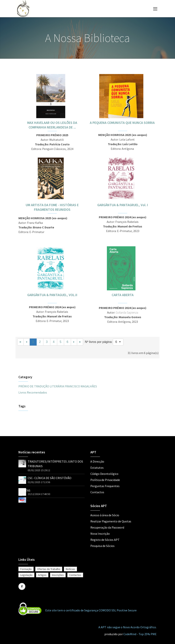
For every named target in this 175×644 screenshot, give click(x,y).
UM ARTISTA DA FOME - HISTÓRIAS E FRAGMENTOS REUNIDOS (52, 207)
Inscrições (58, 575)
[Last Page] (80, 342)
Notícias (70, 569)
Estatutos (97, 468)
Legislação (26, 575)
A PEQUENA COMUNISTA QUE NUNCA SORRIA (123, 123)
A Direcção (97, 461)
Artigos (42, 575)
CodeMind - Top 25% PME (140, 634)
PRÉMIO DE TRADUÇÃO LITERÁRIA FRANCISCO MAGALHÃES (58, 386)
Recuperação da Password (107, 527)
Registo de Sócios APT (105, 540)
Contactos (97, 492)
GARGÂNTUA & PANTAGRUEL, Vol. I (123, 205)
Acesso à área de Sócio (105, 515)
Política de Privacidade (105, 480)
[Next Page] (74, 342)
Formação (26, 569)
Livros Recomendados (33, 392)
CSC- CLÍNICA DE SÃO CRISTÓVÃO (50, 478)
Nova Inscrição (100, 534)
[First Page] (20, 342)
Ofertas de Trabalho (49, 569)
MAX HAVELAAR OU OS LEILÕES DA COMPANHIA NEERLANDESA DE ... (52, 125)
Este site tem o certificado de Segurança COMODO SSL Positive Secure (91, 610)
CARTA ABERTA (123, 295)
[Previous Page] (27, 342)
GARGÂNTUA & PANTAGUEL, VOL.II (52, 295)
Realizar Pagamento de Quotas (111, 521)
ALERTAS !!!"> (24, 495)
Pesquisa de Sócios (102, 546)
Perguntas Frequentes (105, 486)
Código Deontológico (104, 474)
